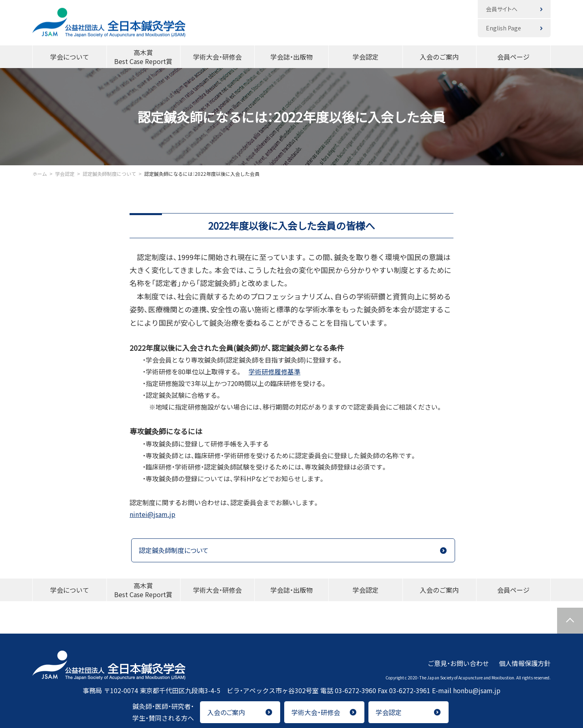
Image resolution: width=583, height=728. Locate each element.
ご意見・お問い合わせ (458, 663)
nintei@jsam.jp (152, 514)
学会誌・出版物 (291, 57)
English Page (503, 28)
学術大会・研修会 (217, 57)
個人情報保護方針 (525, 663)
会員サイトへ (502, 9)
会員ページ (513, 57)
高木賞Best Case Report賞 (143, 57)
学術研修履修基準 (274, 371)
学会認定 (366, 57)
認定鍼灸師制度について (174, 550)
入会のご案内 (439, 57)
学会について (70, 57)
